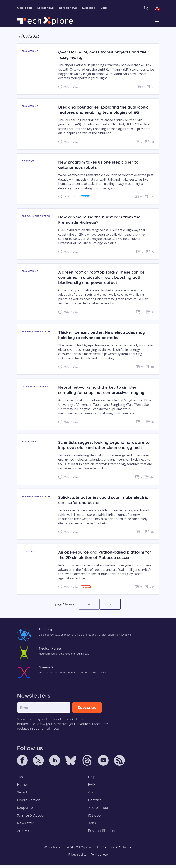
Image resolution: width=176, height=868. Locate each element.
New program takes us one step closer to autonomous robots (100, 165)
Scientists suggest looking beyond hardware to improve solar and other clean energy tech (106, 445)
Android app (98, 809)
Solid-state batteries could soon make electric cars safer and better (105, 500)
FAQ (92, 785)
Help (92, 777)
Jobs (107, 8)
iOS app (95, 817)
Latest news (46, 8)
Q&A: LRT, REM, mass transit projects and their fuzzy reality (106, 55)
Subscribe (91, 8)
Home (22, 785)
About (93, 793)
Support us (26, 809)
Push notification (102, 833)
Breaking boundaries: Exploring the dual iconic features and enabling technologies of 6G (105, 110)
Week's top (25, 8)
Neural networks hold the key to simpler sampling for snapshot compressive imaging (103, 390)
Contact (95, 801)
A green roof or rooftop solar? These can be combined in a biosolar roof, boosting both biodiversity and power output (103, 277)
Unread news (70, 8)
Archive (23, 833)
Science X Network (117, 850)
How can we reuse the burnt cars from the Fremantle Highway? (101, 220)
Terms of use (100, 857)
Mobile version (29, 801)
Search (23, 793)
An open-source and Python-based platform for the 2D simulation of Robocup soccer (103, 555)
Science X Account (32, 817)
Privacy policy (77, 857)
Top (20, 777)
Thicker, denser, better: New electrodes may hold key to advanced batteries (103, 335)
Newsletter (26, 825)
